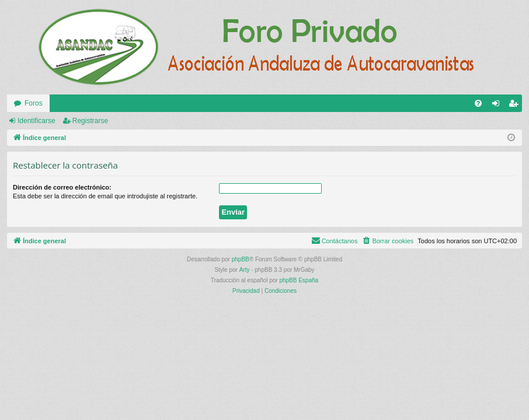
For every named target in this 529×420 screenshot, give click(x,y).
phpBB (241, 259)
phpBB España (299, 280)
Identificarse (36, 121)
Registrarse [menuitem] (516, 106)
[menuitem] (478, 103)
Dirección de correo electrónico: (62, 187)
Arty (245, 270)
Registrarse (90, 121)
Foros (34, 103)
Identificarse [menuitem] (498, 106)
